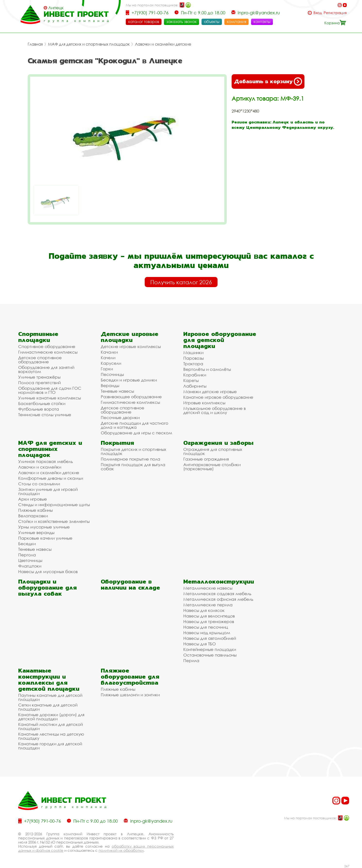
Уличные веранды (36, 532)
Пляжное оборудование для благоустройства (130, 677)
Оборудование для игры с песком (136, 433)
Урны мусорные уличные (44, 527)
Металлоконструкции (219, 581)
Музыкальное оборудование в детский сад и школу (215, 410)
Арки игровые (33, 499)
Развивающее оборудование (131, 397)
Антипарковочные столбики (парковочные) (212, 467)
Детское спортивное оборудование (40, 360)
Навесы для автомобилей (210, 638)
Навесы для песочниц (206, 627)
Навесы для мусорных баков (48, 572)
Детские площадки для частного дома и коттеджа (135, 425)
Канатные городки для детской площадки (50, 746)
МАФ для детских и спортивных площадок (89, 44)
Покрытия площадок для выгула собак (133, 467)
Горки (107, 369)
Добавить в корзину (268, 81)
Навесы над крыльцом (207, 633)
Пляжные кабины (35, 510)
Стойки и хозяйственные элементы (54, 521)
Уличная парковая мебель (46, 461)
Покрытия (117, 443)
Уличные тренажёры (39, 377)
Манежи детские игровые (210, 392)
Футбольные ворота (39, 409)
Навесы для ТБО (200, 644)
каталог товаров (144, 22)
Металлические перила (208, 605)
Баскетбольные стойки (42, 403)
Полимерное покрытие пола (130, 459)
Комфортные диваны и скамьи (51, 478)
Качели (108, 358)
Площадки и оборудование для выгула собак (47, 588)
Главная (35, 44)
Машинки (193, 353)
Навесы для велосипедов (209, 616)
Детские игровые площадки (130, 337)
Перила (191, 661)
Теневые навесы (117, 391)
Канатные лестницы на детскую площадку (51, 736)
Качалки (109, 352)
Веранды (110, 385)
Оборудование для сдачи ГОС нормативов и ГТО (50, 390)
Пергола (27, 555)
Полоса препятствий (39, 383)
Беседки (27, 544)
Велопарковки (33, 516)
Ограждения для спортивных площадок (213, 451)
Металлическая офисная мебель (218, 599)
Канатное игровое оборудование (218, 397)
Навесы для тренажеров (209, 621)
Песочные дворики (120, 418)
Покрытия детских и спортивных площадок (133, 451)
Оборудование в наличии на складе (130, 584)
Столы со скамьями (39, 484)
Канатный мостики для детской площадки (51, 726)
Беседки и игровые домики (129, 380)
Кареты (191, 380)
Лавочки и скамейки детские (163, 44)
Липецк (56, 8)
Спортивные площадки (38, 337)
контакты (262, 22)
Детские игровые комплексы (131, 346)
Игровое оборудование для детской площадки (220, 340)
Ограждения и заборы (218, 443)
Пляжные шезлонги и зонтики (130, 695)
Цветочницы (30, 560)
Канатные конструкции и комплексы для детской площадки (49, 680)
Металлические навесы (208, 588)
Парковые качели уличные (45, 538)
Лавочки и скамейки (40, 467)
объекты (212, 22)
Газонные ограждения (206, 459)
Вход (318, 13)
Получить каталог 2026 (181, 282)
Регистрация (335, 13)
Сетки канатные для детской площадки (48, 707)
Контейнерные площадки (210, 649)
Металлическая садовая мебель (217, 594)
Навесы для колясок (204, 610)
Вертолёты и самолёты (207, 369)
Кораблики (195, 375)
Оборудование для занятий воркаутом (46, 369)
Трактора (193, 364)
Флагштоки (30, 566)
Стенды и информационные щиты (54, 505)
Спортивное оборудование (47, 346)
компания (236, 22)
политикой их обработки (121, 850)
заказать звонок (181, 22)
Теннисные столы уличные (45, 415)
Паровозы (194, 358)
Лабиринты (195, 386)
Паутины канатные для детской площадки (50, 697)
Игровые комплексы (204, 403)
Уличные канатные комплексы (50, 398)
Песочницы (112, 374)
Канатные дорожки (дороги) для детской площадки (51, 717)
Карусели (111, 363)
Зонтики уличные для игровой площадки (48, 491)
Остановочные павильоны (210, 655)
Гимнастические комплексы (48, 352)
